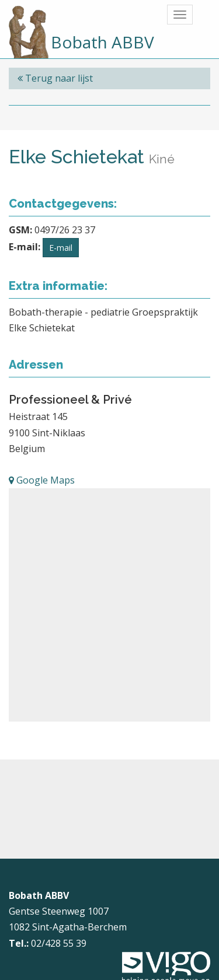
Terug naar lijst (55, 78)
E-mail (61, 248)
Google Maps (42, 480)
